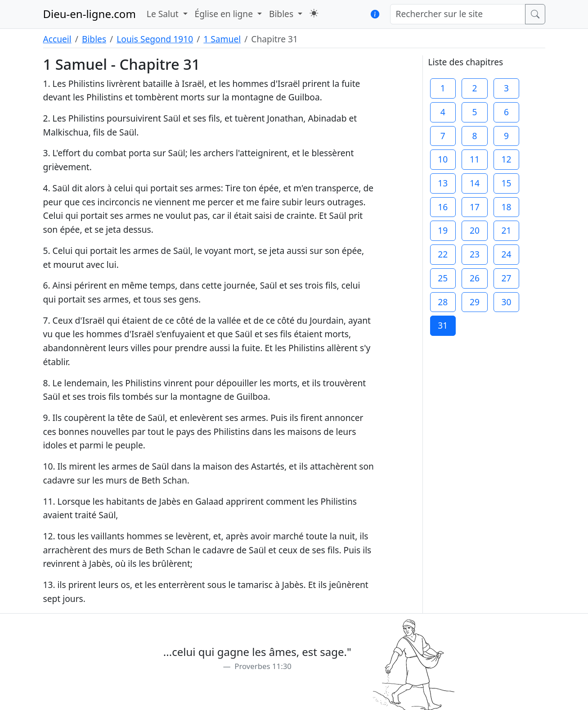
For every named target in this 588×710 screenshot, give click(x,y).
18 (507, 207)
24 (507, 254)
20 (475, 230)
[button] (314, 13)
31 (443, 325)
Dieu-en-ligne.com (90, 14)
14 (475, 183)
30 (507, 302)
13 (443, 183)
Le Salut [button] (164, 14)
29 (475, 302)
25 (443, 278)
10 (443, 159)
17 (475, 207)
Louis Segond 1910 (155, 39)
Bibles (94, 39)
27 (507, 278)
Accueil (57, 39)
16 (443, 207)
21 (507, 230)
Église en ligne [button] (225, 14)
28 (443, 302)
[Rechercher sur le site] (458, 14)
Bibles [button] (282, 14)
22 (443, 254)
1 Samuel (222, 39)
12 (507, 159)
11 (475, 159)
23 (475, 254)
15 (507, 183)
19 (443, 230)
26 (475, 278)
